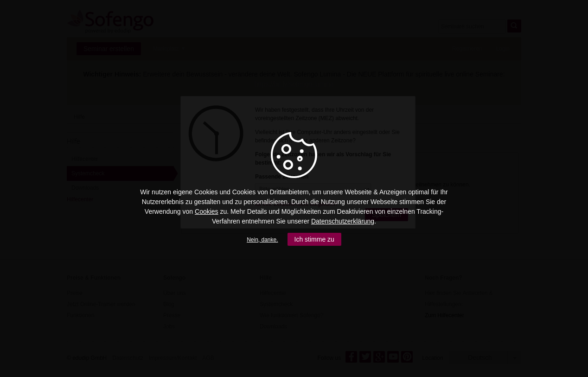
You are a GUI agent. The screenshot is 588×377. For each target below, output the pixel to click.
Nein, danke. (262, 240)
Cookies (207, 211)
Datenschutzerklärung (343, 221)
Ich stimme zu (314, 239)
